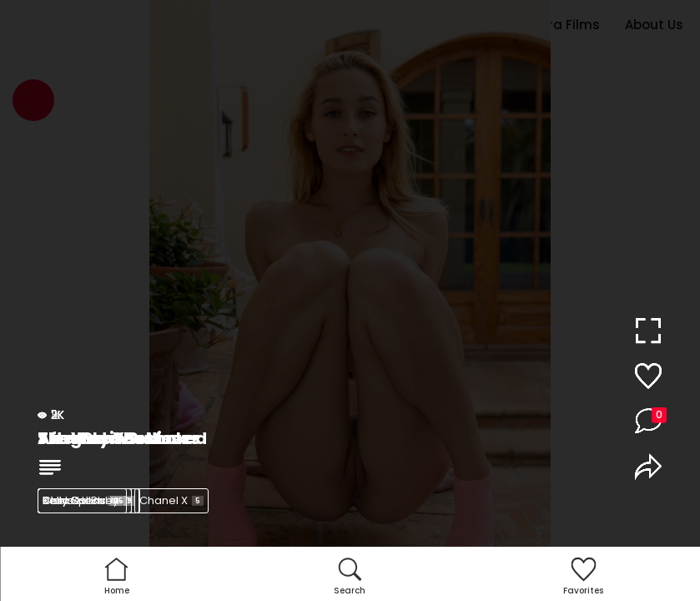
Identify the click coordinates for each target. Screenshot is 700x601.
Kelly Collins (85, 500)
